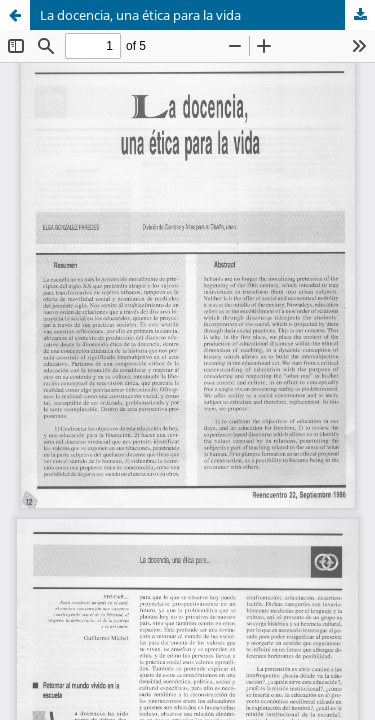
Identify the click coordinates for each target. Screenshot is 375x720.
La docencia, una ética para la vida (140, 15)
